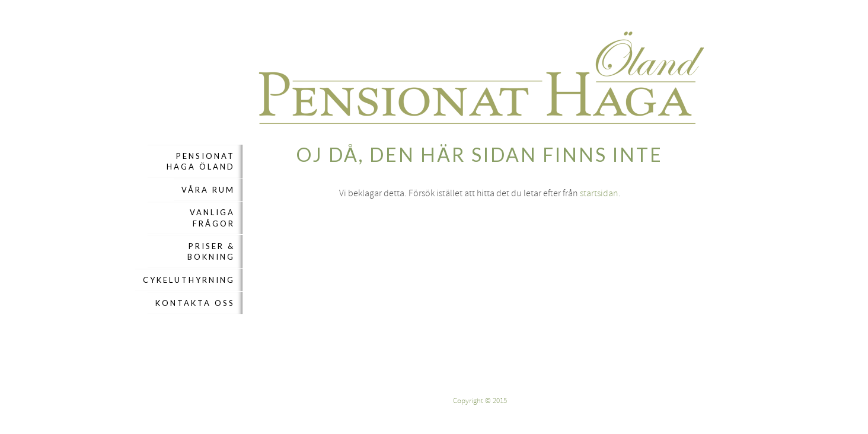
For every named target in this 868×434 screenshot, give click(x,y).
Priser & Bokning (211, 251)
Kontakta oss (195, 303)
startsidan (599, 193)
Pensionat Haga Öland (201, 161)
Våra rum (208, 190)
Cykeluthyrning (189, 280)
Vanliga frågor (212, 218)
